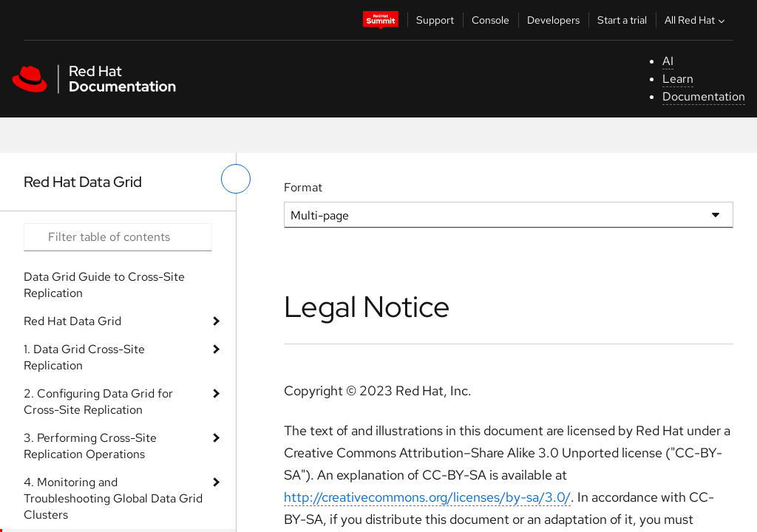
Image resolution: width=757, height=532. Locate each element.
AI (668, 61)
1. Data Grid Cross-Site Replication (84, 357)
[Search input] (118, 237)
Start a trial (622, 20)
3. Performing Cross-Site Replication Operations (90, 446)
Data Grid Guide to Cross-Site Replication (104, 285)
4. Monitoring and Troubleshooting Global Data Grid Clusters (113, 498)
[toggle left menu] (236, 179)
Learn (678, 79)
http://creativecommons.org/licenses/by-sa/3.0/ (427, 497)
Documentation (704, 96)
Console (490, 20)
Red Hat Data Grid (72, 321)
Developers (553, 20)
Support (435, 20)
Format (303, 187)
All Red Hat (696, 20)
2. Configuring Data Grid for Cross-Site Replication (98, 402)
